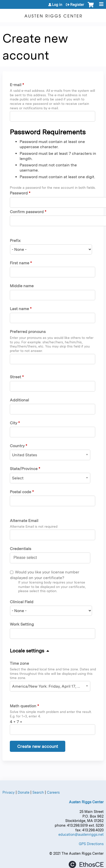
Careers (53, 792)
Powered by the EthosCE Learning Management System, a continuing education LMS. (86, 864)
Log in (57, 5)
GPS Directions (91, 844)
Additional (19, 400)
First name (20, 263)
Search (38, 792)
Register (77, 5)
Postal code (20, 492)
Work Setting (22, 624)
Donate (24, 792)
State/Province (24, 469)
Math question (23, 706)
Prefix (15, 241)
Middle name (22, 286)
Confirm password (27, 212)
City (13, 423)
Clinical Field (22, 602)
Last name (19, 309)
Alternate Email (24, 521)
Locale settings (27, 651)
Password (19, 193)
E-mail (16, 85)
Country (17, 446)
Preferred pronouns (28, 332)
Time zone (19, 663)
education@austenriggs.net (81, 834)
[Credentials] (28, 558)
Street (15, 377)
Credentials (20, 549)
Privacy (9, 792)
